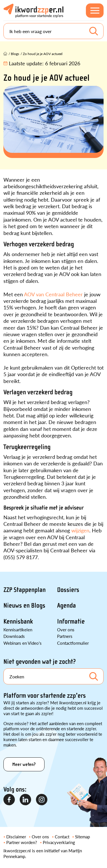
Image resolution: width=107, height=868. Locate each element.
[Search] (53, 31)
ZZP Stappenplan (25, 590)
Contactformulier (73, 643)
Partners (65, 636)
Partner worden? (22, 842)
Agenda (66, 606)
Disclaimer (16, 836)
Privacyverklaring (59, 842)
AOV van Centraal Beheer (53, 294)
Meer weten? (24, 764)
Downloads (14, 636)
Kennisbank (18, 621)
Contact (62, 836)
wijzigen (80, 530)
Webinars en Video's (23, 643)
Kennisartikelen (18, 629)
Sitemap (82, 836)
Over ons (66, 629)
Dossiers (68, 590)
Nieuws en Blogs (24, 606)
